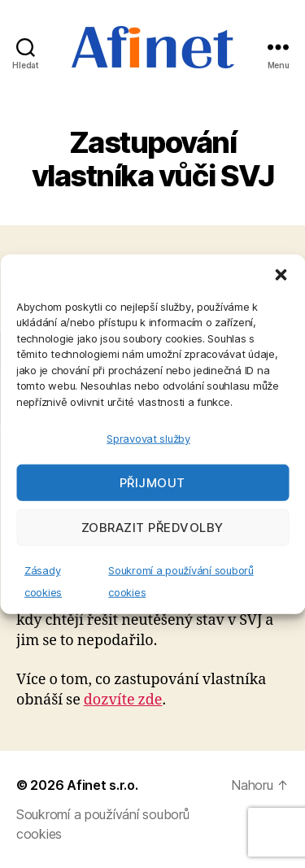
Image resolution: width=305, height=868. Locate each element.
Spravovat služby (148, 438)
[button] (281, 274)
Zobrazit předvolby (152, 527)
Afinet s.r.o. (102, 785)
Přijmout (152, 482)
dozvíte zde (123, 700)
